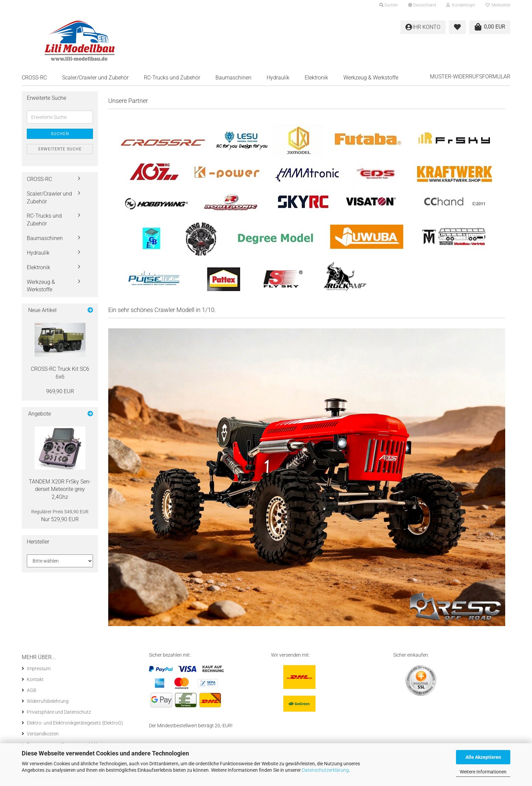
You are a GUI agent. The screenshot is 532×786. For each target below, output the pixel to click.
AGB (32, 690)
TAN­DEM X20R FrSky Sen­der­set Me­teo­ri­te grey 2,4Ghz (60, 489)
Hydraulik (278, 78)
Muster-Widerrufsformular (470, 77)
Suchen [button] (389, 5)
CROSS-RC (34, 78)
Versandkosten (43, 734)
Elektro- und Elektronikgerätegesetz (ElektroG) (75, 723)
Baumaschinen (233, 78)
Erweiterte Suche (60, 149)
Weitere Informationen (483, 772)
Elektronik (316, 78)
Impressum (39, 669)
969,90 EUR (60, 391)
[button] (422, 5)
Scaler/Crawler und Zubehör (95, 78)
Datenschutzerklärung (325, 770)
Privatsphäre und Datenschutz (59, 712)
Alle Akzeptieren (483, 757)
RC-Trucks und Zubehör (172, 78)
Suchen (60, 134)
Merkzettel (498, 5)
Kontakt (35, 679)
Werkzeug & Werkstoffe (371, 78)
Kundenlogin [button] (461, 5)
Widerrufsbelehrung (48, 701)
